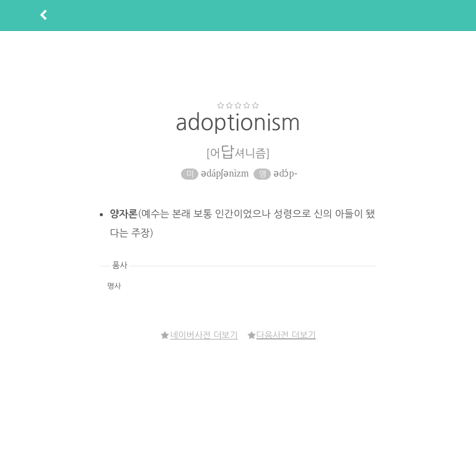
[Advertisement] (238, 66)
